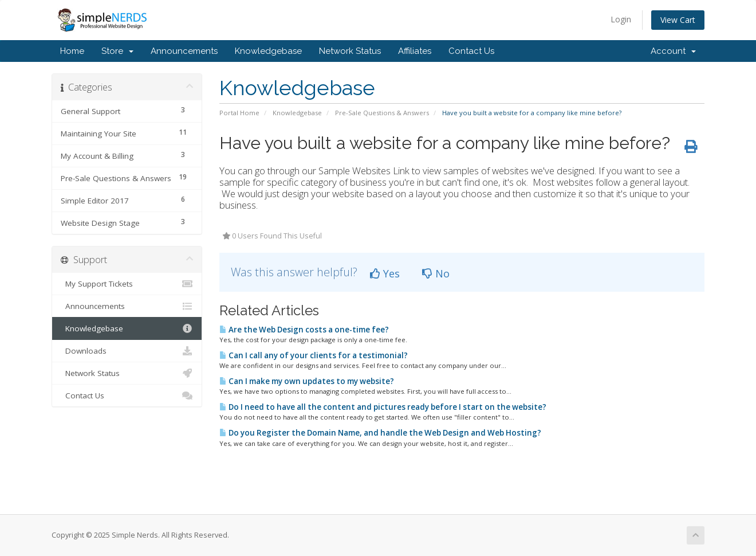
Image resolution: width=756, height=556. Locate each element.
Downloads (127, 351)
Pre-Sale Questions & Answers (382, 113)
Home (72, 51)
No (436, 273)
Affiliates (415, 51)
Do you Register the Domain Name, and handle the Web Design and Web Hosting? (380, 433)
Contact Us (471, 51)
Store (117, 51)
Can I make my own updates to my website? (307, 381)
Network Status (350, 51)
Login (621, 19)
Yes (385, 273)
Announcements (184, 51)
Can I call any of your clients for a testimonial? (314, 355)
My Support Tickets (127, 284)
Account (673, 51)
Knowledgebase (268, 51)
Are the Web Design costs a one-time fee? (304, 330)
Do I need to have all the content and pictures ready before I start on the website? (383, 407)
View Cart (678, 20)
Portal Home (239, 113)
